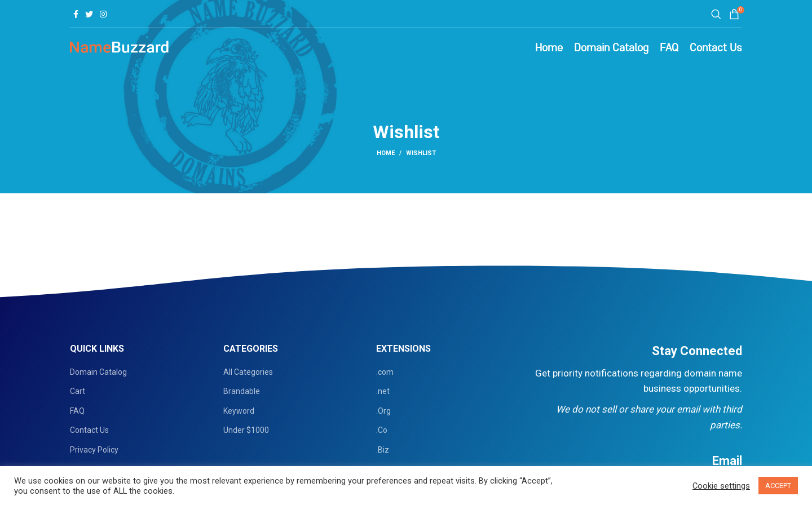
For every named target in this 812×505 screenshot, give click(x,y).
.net (383, 391)
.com (385, 372)
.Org (383, 411)
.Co (382, 430)
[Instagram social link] (103, 14)
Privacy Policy (94, 450)
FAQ (77, 411)
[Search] (714, 14)
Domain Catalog (98, 372)
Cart (78, 391)
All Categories (248, 372)
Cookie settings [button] (721, 486)
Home (386, 153)
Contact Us (89, 430)
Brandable (242, 391)
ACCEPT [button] (778, 486)
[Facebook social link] (76, 14)
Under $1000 (246, 430)
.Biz (383, 450)
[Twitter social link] (89, 14)
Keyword (239, 411)
